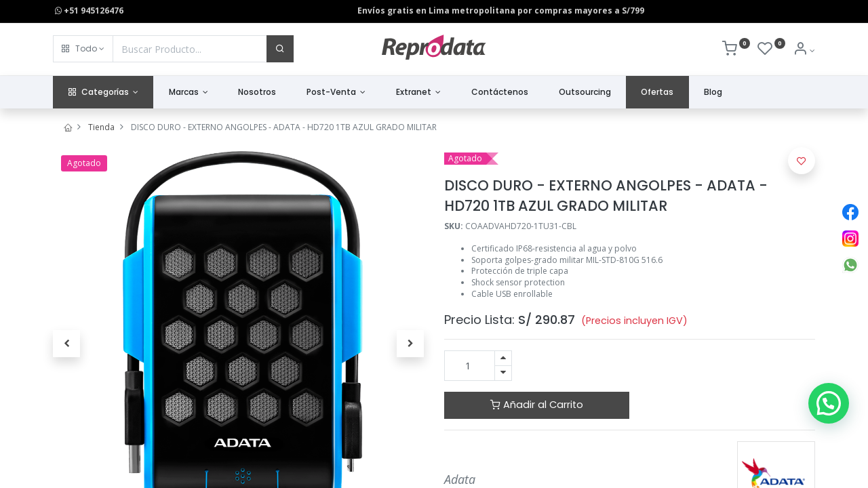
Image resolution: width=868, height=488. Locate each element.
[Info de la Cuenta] (804, 50)
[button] (83, 49)
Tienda (101, 127)
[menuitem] (257, 93)
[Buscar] (280, 49)
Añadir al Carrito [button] (537, 405)
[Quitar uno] (503, 373)
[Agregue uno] (503, 358)
